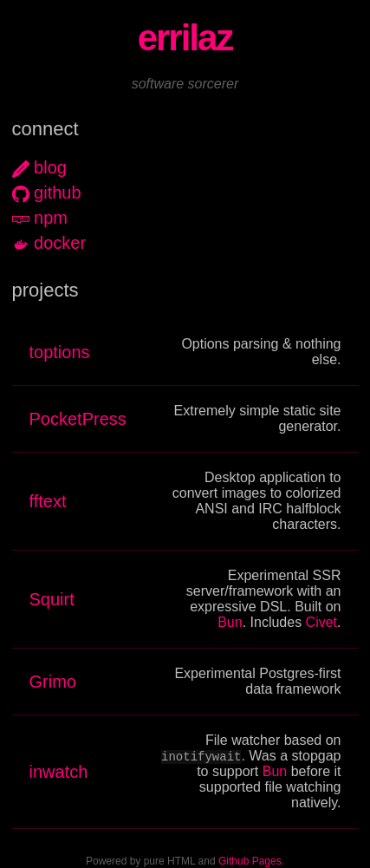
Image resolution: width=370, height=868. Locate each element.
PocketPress (78, 419)
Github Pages (250, 862)
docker (60, 243)
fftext (48, 501)
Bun (230, 622)
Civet (321, 622)
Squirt (52, 599)
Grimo (53, 682)
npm (51, 218)
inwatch (59, 772)
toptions (60, 352)
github (58, 193)
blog (50, 167)
